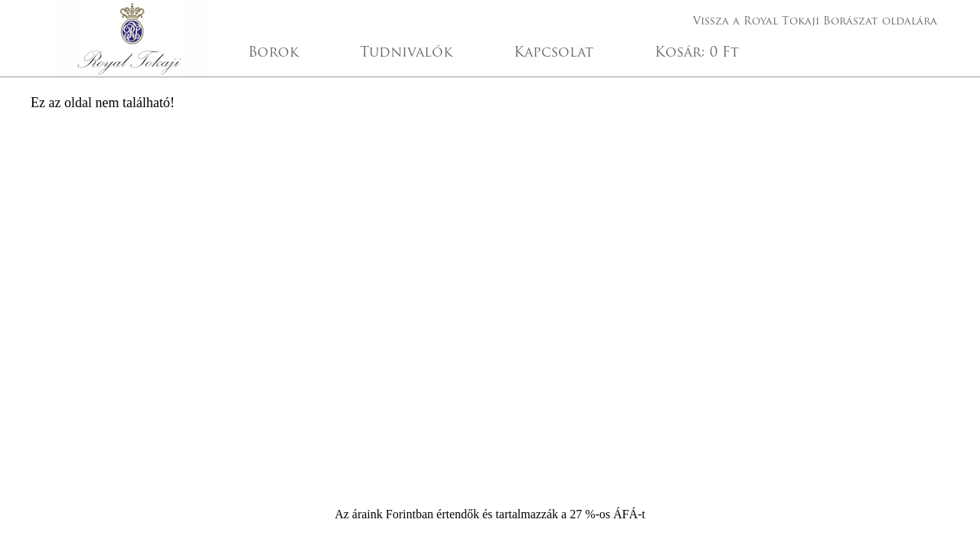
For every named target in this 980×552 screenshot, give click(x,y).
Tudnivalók (406, 53)
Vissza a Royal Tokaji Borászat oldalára (815, 22)
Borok (273, 53)
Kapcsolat (554, 53)
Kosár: (697, 53)
